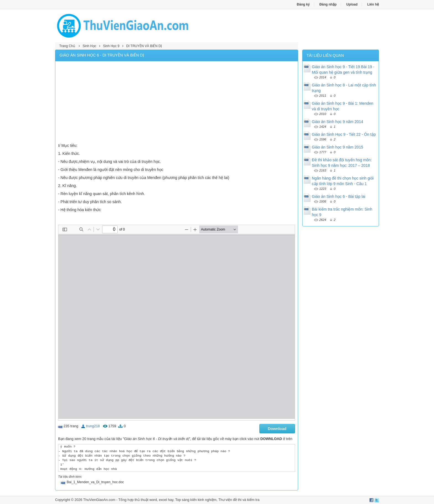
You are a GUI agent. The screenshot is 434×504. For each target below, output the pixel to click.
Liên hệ (373, 4)
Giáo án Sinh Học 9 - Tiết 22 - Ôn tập (344, 134)
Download (277, 429)
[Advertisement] (177, 103)
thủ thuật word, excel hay (154, 500)
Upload (352, 4)
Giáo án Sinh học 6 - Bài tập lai (339, 196)
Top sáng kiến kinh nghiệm (196, 500)
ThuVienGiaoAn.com (99, 500)
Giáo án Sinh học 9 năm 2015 (338, 147)
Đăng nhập (328, 4)
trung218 (93, 426)
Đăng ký (303, 4)
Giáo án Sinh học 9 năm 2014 (338, 122)
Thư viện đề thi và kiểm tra (239, 500)
